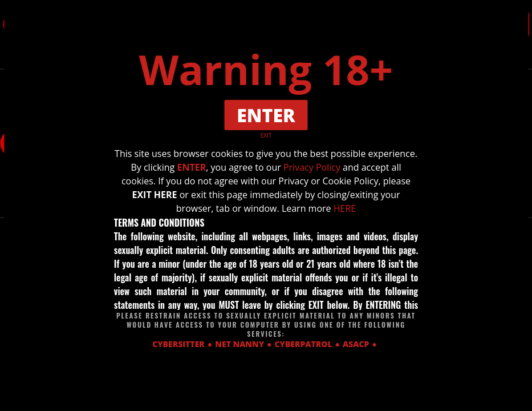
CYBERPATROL (304, 344)
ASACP (356, 344)
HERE (345, 208)
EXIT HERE (154, 195)
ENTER (191, 167)
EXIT (266, 135)
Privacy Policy (312, 167)
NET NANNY (239, 344)
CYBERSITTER (178, 344)
